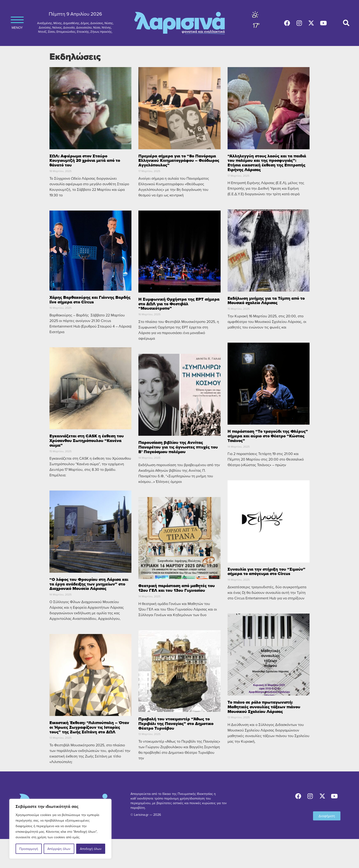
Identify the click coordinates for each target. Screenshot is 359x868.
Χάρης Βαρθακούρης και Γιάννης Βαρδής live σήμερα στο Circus (90, 300)
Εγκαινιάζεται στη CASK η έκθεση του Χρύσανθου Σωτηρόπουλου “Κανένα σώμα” (87, 441)
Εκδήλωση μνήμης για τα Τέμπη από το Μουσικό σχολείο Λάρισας (266, 301)
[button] (346, 23)
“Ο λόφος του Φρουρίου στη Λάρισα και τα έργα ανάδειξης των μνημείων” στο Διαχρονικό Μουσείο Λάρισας (89, 584)
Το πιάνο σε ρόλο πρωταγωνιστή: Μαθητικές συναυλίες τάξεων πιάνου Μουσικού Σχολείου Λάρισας (264, 707)
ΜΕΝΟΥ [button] (17, 21)
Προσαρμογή (29, 849)
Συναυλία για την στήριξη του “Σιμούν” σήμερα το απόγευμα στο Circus (266, 572)
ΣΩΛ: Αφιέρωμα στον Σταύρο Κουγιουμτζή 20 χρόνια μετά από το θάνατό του (85, 161)
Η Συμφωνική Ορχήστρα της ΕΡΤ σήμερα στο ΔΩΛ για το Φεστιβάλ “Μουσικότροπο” (179, 304)
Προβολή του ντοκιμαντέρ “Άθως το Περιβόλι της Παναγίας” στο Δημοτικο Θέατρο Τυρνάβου (176, 724)
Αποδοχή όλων (91, 849)
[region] (60, 829)
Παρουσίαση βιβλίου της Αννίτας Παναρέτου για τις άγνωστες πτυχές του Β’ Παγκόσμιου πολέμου (178, 447)
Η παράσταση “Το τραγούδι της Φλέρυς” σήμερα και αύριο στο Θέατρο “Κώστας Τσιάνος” (268, 436)
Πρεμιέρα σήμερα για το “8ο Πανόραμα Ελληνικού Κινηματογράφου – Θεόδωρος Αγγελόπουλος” (179, 161)
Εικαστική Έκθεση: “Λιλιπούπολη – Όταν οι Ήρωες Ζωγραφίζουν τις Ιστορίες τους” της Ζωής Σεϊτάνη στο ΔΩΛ (89, 727)
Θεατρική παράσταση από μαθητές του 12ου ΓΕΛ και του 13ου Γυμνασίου (177, 588)
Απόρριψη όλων (59, 849)
